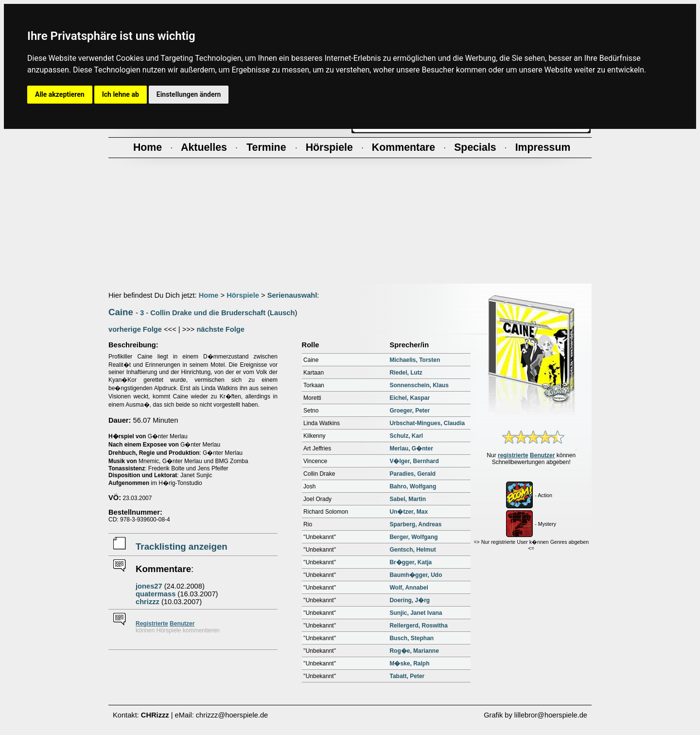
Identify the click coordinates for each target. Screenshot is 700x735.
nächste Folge (220, 329)
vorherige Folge (135, 329)
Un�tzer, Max (409, 512)
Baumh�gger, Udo (416, 575)
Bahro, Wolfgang (413, 486)
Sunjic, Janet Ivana (416, 613)
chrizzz (148, 602)
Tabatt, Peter (407, 676)
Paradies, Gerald (412, 474)
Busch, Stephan (411, 638)
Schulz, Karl (406, 436)
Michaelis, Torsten (415, 360)
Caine (121, 312)
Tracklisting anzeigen (182, 547)
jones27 (149, 586)
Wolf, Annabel (409, 588)
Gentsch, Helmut (412, 550)
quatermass (156, 594)
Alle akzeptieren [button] (60, 94)
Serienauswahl (292, 295)
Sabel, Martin (408, 499)
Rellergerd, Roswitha (418, 626)
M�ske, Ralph (409, 663)
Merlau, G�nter (411, 448)
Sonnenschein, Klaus (419, 385)
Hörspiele (243, 295)
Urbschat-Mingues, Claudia (427, 423)
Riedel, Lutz (406, 373)
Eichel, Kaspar (410, 398)
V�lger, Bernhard (414, 461)
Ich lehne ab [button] (121, 94)
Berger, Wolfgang (413, 537)
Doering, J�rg (410, 600)
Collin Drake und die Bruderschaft (208, 313)
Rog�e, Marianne (414, 651)
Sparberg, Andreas (415, 524)
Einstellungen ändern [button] (189, 94)
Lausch (282, 313)
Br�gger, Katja (411, 562)
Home (209, 295)
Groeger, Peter (410, 411)
